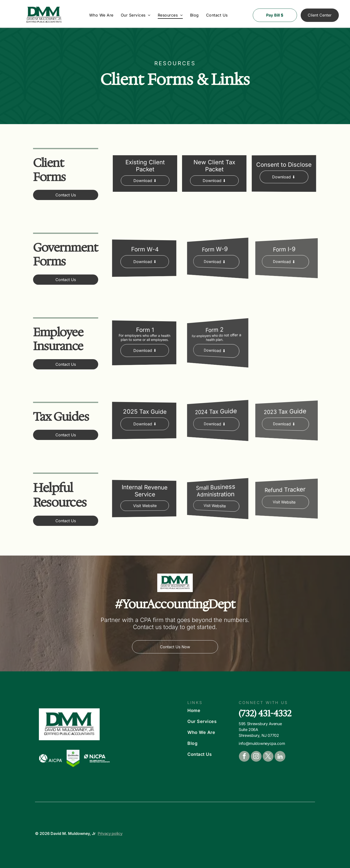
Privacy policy (110, 833)
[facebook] (244, 757)
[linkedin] (280, 757)
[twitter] (268, 757)
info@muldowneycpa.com (262, 743)
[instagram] (256, 757)
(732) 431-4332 (265, 713)
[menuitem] (101, 15)
